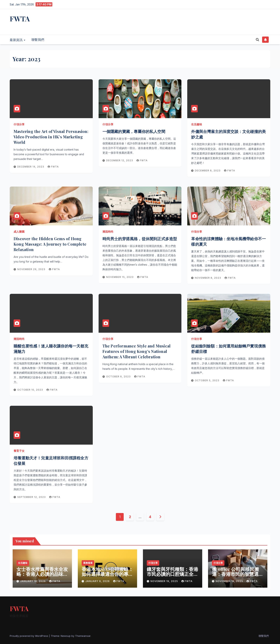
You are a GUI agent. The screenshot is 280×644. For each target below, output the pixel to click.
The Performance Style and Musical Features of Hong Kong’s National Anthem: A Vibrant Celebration (137, 351)
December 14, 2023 (31, 167)
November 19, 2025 (165, 581)
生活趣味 (197, 124)
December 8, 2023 (208, 171)
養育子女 (19, 451)
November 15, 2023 (120, 277)
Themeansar (83, 636)
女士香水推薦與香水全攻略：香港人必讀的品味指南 (42, 574)
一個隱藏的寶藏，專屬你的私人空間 (134, 131)
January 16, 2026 (33, 581)
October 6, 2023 (119, 377)
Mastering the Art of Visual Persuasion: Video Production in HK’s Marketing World (51, 137)
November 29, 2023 (32, 269)
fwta (53, 167)
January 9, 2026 (98, 581)
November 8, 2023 (208, 278)
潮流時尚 (108, 232)
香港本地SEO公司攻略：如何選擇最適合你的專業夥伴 (107, 574)
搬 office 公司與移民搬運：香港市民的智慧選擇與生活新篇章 (238, 574)
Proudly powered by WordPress (29, 636)
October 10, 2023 (31, 390)
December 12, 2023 (120, 160)
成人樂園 (19, 232)
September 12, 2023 (32, 497)
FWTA (20, 18)
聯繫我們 (38, 40)
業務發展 (88, 563)
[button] (257, 40)
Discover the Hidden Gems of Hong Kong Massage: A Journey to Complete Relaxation (50, 244)
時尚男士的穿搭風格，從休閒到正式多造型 (140, 239)
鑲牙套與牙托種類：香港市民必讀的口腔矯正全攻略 (172, 574)
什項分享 (19, 124)
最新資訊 (17, 40)
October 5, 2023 (207, 380)
